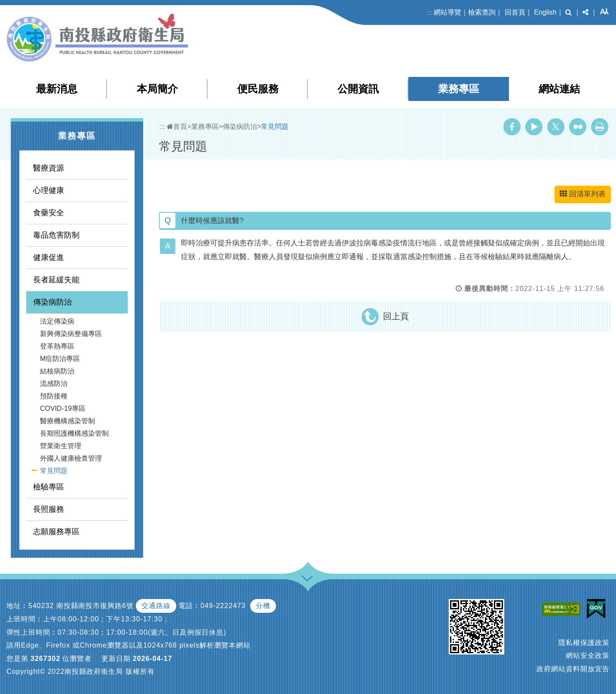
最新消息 (57, 89)
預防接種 (54, 396)
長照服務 (49, 509)
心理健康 (49, 190)
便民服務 (258, 89)
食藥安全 (49, 213)
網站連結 (559, 89)
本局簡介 (157, 89)
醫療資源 (49, 168)
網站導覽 (447, 12)
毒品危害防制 (56, 235)
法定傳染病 (57, 321)
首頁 (177, 127)
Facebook (512, 127)
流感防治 (54, 384)
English (545, 12)
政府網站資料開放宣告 (573, 669)
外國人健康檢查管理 (71, 458)
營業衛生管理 (61, 446)
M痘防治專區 (60, 359)
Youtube (534, 127)
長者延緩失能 (56, 280)
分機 (263, 606)
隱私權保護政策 (584, 643)
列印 (600, 127)
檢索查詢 (482, 12)
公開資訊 (358, 89)
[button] (568, 12)
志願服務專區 (56, 532)
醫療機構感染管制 (67, 421)
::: (430, 13)
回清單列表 (583, 194)
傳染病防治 (52, 302)
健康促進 (49, 257)
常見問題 (54, 471)
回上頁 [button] (396, 316)
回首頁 (515, 12)
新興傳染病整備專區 (71, 334)
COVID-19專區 (63, 408)
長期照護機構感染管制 (74, 433)
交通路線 (156, 606)
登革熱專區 (57, 346)
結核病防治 (57, 371)
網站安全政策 (588, 656)
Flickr (578, 127)
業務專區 (459, 89)
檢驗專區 (49, 487)
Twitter (556, 127)
